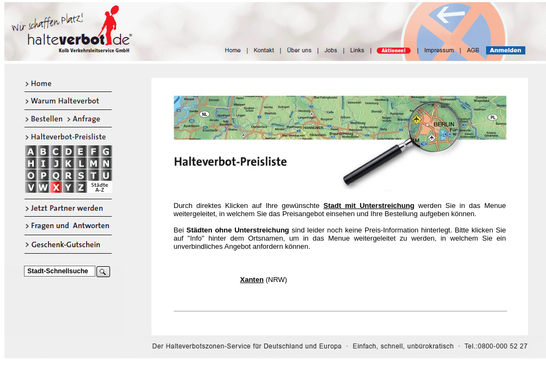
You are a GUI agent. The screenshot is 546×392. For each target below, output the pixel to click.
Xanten (252, 280)
